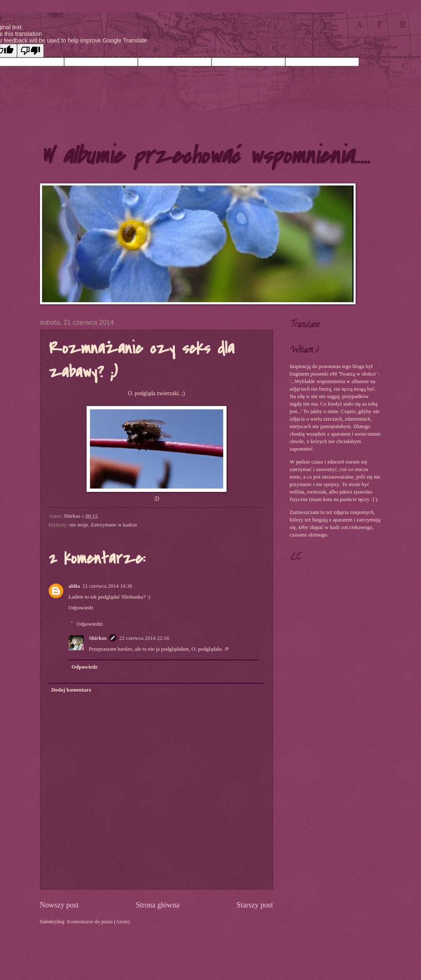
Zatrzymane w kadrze (114, 525)
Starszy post (255, 905)
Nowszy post (60, 905)
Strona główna (158, 905)
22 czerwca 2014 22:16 (144, 638)
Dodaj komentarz (71, 690)
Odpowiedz (81, 608)
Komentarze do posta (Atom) (98, 922)
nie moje (79, 525)
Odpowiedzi (90, 624)
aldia (74, 586)
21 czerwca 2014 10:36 (107, 586)
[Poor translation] (30, 51)
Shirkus (98, 638)
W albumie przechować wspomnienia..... (205, 156)
